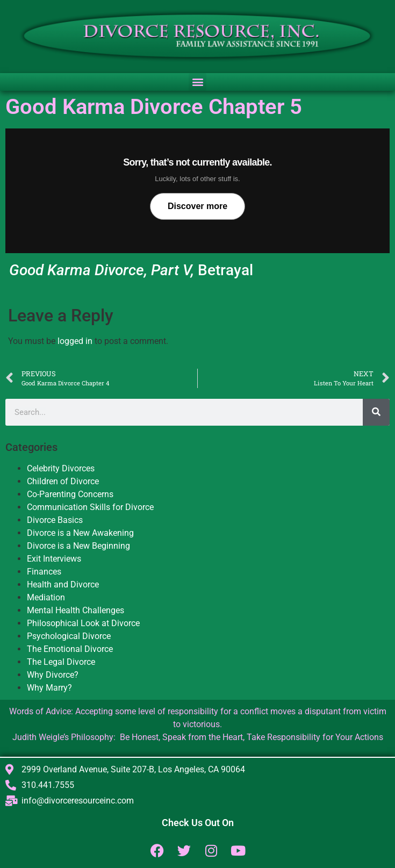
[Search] (376, 412)
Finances (44, 572)
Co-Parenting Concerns (70, 494)
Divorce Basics (55, 520)
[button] (198, 82)
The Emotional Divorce (70, 649)
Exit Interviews (54, 559)
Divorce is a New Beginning (78, 546)
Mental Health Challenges (76, 610)
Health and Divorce (63, 584)
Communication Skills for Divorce (90, 507)
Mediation (46, 597)
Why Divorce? (53, 675)
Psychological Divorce (69, 636)
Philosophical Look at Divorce (83, 623)
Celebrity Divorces (61, 468)
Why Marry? (49, 688)
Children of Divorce (63, 481)
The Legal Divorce (61, 662)
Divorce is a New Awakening (80, 533)
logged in (75, 341)
